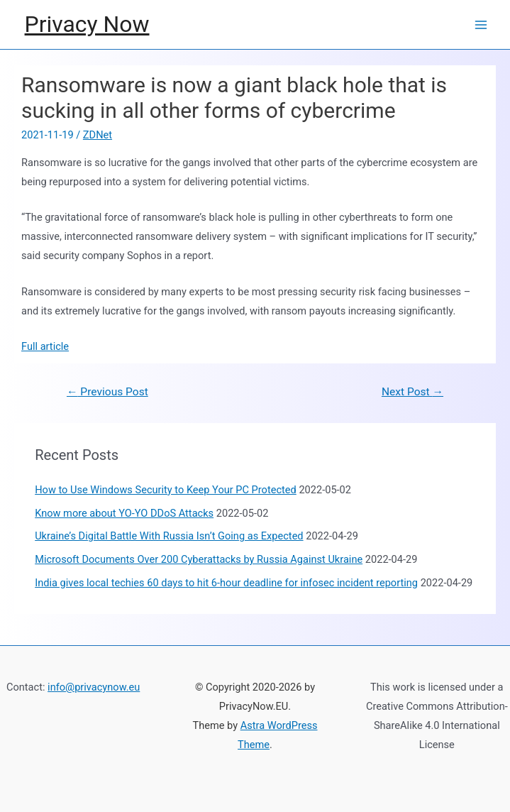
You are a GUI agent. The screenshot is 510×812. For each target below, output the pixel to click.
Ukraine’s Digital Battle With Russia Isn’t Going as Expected (169, 536)
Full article (45, 346)
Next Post (412, 392)
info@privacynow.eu (94, 687)
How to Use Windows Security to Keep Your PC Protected (166, 490)
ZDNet (98, 135)
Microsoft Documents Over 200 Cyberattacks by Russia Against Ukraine (199, 559)
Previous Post (107, 392)
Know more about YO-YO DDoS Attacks (124, 513)
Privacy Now (87, 24)
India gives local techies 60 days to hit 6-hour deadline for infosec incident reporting (226, 583)
